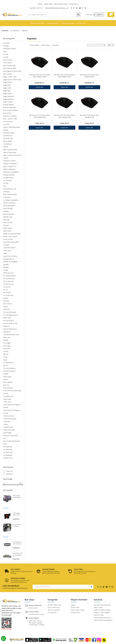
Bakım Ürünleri (8, 102)
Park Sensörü (7, 305)
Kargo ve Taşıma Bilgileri (102, 606)
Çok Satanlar (8, 492)
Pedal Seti (6, 311)
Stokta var (9, 473)
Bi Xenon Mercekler (9, 108)
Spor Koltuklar (8, 384)
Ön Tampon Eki (8, 297)
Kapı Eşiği (6, 220)
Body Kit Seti (7, 113)
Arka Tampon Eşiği (9, 66)
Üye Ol (99, 15)
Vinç (4, 440)
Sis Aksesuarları (8, 364)
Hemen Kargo (45, 45)
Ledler (5, 254)
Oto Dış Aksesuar (9, 280)
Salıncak (6, 356)
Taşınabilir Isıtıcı (8, 398)
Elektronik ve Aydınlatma (11, 173)
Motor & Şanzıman (68, 23)
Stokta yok (9, 476)
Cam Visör (6, 125)
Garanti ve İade (99, 608)
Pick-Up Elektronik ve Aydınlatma (10, 332)
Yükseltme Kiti (8, 460)
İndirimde (55, 45)
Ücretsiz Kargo (35, 45)
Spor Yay (6, 387)
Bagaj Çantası (8, 82)
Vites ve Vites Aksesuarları (11, 443)
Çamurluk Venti (8, 139)
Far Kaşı (6, 184)
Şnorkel (6, 395)
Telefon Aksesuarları (10, 420)
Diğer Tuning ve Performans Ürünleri (12, 157)
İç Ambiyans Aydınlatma (11, 201)
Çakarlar (6, 130)
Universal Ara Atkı (9, 432)
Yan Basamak (8, 449)
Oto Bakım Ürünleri (9, 277)
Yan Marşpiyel (8, 457)
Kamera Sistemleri (9, 204)
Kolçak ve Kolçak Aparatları (12, 235)
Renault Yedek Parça (38, 23)
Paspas (5, 308)
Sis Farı (5, 367)
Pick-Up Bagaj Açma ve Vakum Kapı (11, 318)
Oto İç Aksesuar (8, 282)
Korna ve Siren (8, 240)
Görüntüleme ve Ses (10, 189)
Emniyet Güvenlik (9, 175)
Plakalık (6, 342)
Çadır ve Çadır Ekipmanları (11, 128)
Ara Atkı (6, 54)
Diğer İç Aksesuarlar (10, 153)
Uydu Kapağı (7, 435)
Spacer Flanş (7, 378)
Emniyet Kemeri (8, 178)
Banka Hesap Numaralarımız (103, 613)
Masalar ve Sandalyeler (11, 263)
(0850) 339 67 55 (37, 8)
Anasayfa (5, 31)
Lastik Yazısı (7, 251)
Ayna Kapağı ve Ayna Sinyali (12, 71)
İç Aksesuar (7, 198)
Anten (5, 51)
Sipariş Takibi (48, 4)
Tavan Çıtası (7, 401)
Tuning (5, 426)
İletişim (40, 4)
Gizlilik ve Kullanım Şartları (102, 603)
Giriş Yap (89, 15)
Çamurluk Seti (8, 136)
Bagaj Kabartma (8, 97)
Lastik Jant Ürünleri (9, 249)
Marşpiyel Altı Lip (9, 260)
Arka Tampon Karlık (9, 68)
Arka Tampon (8, 63)
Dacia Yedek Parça (53, 23)
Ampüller (6, 46)
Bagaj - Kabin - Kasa (10, 77)
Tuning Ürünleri (8, 429)
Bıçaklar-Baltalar (8, 105)
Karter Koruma (8, 223)
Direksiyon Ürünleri (9, 161)
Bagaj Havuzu (8, 94)
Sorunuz (6, 510)
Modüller (6, 266)
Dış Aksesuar (7, 144)
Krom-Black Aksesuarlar (11, 243)
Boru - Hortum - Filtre (10, 119)
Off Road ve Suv (8, 274)
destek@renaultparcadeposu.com (57, 8)
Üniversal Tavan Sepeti (10, 437)
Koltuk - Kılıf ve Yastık (10, 237)
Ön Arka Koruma (9, 285)
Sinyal (5, 361)
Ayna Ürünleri (7, 74)
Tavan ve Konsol (9, 418)
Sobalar (6, 375)
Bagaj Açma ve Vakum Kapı (12, 80)
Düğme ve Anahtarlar (10, 164)
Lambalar (6, 246)
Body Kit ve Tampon (10, 116)
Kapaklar (25, 31)
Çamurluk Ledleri (9, 133)
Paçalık (5, 299)
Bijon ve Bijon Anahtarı (11, 111)
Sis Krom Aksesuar (9, 370)
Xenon (5, 446)
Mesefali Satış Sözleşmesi (102, 598)
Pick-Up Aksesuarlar (10, 313)
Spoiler (5, 381)
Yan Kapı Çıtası (8, 454)
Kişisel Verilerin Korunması (102, 611)
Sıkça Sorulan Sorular (61, 4)
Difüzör (6, 147)
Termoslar (6, 423)
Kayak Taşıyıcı (8, 229)
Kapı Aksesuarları (9, 215)
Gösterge (6, 192)
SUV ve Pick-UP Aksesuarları (12, 392)
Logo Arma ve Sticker (10, 257)
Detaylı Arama (74, 4)
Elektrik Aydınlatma (9, 170)
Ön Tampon (7, 294)
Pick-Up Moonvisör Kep (11, 336)
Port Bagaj (7, 344)
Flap (4, 187)
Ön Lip (5, 291)
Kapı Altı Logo (8, 218)
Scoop (5, 359)
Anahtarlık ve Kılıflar (9, 49)
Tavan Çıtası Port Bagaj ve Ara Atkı (12, 408)
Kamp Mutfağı (8, 209)
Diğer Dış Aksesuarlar (10, 150)
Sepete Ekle (38, 84)
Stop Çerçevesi (8, 390)
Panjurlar (6, 302)
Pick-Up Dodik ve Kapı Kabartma (10, 326)
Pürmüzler (6, 350)
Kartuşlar (6, 226)
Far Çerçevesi (7, 181)
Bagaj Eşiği (7, 91)
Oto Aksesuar (81, 23)
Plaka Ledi (6, 339)
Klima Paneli (7, 232)
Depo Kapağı (7, 142)
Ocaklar (6, 271)
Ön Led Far (7, 288)
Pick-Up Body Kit (9, 322)
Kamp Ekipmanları (9, 206)
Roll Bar (6, 353)
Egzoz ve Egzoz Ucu (10, 167)
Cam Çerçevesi (8, 122)
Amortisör (6, 43)
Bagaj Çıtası (7, 85)
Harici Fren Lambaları (10, 195)
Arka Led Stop (8, 60)
